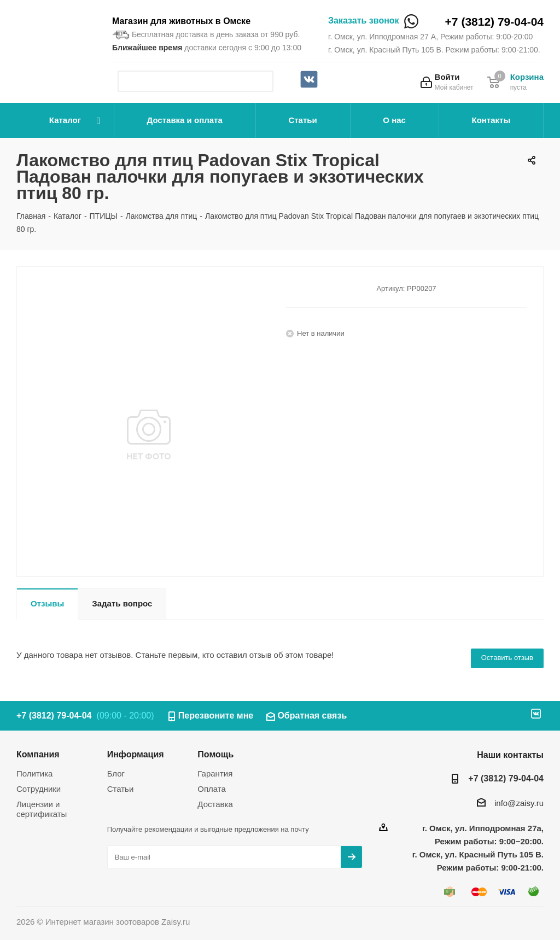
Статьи (302, 120)
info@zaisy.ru (519, 803)
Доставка (215, 804)
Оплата (212, 789)
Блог (116, 773)
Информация (136, 754)
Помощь (215, 754)
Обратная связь (312, 716)
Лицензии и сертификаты (42, 809)
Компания (38, 754)
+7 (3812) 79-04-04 (494, 22)
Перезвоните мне (216, 716)
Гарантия (215, 773)
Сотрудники (39, 789)
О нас (394, 120)
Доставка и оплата (185, 120)
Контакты (491, 120)
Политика (34, 773)
